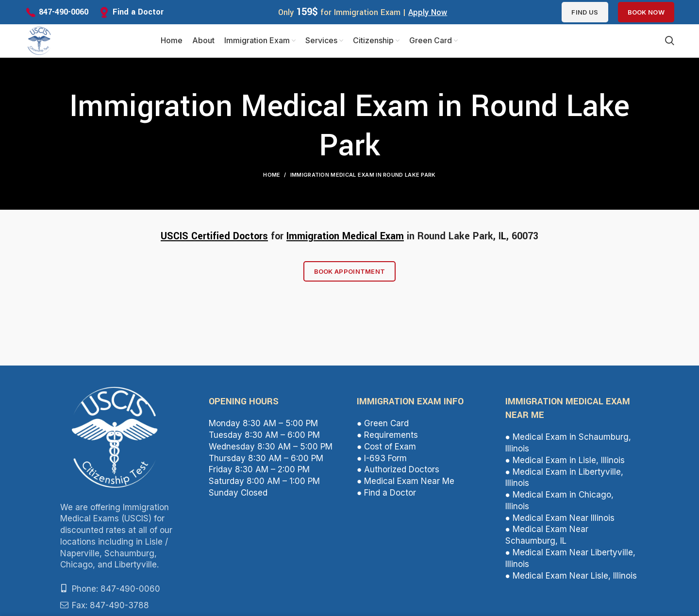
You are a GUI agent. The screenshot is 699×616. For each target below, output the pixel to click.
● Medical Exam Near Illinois (560, 519)
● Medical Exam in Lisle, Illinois (565, 461)
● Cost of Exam (386, 448)
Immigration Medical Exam (345, 237)
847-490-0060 (64, 12)
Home (272, 176)
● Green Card (383, 425)
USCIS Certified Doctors (214, 237)
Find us (585, 12)
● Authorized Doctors (398, 471)
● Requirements (387, 436)
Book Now (646, 12)
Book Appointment (350, 272)
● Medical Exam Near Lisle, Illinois (571, 577)
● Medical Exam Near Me (406, 482)
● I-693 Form (382, 459)
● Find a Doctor (386, 494)
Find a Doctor (138, 12)
